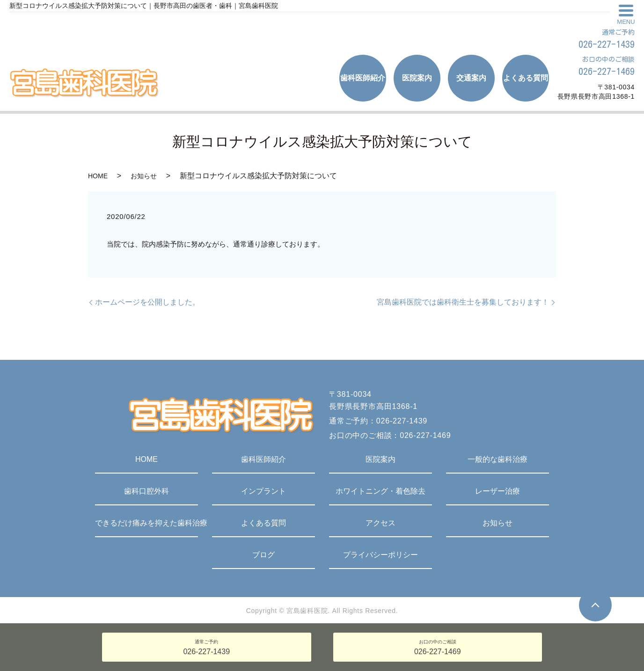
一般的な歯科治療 (498, 459)
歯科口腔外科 (146, 491)
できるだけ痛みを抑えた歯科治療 (146, 523)
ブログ (263, 555)
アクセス (381, 523)
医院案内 (381, 459)
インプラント (263, 491)
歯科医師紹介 (263, 459)
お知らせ (144, 176)
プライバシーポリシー (381, 555)
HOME (98, 176)
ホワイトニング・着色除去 (381, 491)
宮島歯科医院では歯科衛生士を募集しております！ (463, 302)
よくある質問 (263, 523)
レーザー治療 (498, 491)
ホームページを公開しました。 (147, 302)
